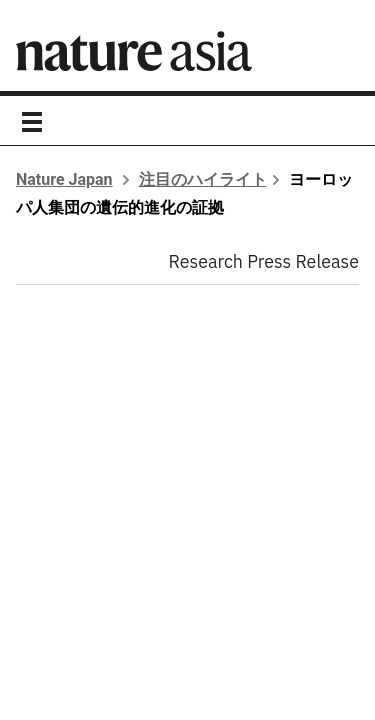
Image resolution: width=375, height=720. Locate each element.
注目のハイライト (203, 179)
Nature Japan (64, 179)
